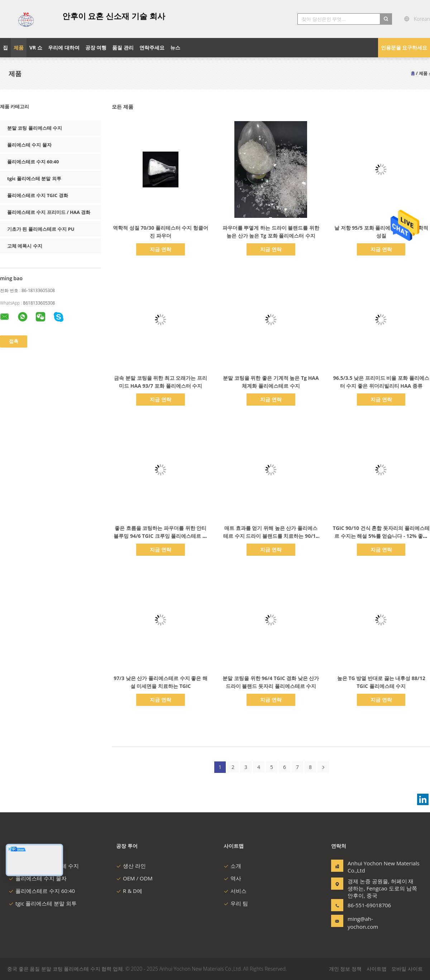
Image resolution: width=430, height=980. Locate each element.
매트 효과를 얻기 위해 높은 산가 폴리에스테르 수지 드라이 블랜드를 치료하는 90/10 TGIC (271, 536)
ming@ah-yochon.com (363, 923)
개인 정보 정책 (345, 969)
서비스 (235, 891)
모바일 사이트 (407, 969)
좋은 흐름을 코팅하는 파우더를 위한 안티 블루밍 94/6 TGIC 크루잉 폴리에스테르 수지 (161, 536)
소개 (232, 866)
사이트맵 (377, 969)
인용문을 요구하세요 (404, 47)
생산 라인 (131, 866)
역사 (232, 878)
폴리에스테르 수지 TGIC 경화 (38, 195)
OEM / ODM (134, 878)
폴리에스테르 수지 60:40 (33, 162)
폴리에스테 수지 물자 (29, 145)
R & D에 (129, 891)
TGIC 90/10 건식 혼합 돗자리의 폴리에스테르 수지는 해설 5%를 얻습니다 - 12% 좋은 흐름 (381, 536)
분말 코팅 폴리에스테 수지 (35, 128)
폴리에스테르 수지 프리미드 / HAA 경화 (49, 212)
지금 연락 (161, 249)
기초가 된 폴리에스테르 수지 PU (41, 229)
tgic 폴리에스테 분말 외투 (34, 178)
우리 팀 (236, 903)
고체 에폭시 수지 (25, 246)
